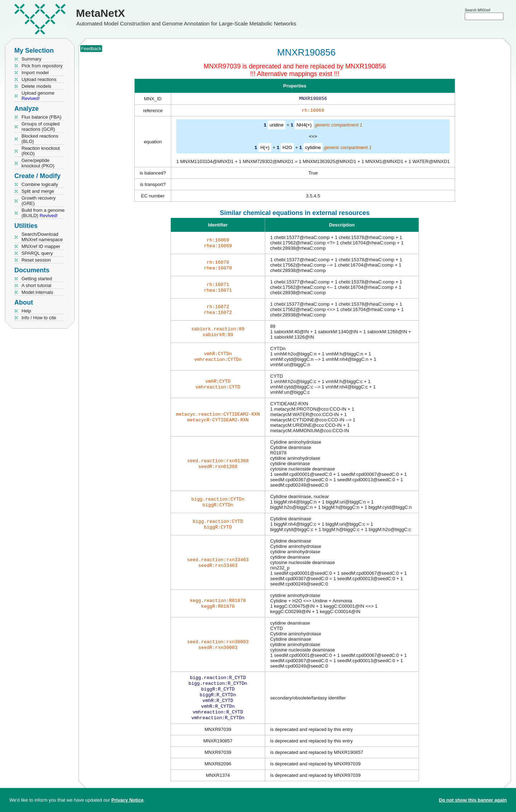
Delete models (36, 86)
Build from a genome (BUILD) (43, 213)
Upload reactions (39, 79)
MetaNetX (101, 13)
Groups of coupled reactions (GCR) (40, 126)
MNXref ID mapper (41, 246)
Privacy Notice (128, 800)
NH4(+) (304, 126)
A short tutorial (36, 285)
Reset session (36, 260)
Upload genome (38, 96)
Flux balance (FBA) (41, 117)
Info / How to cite (39, 318)
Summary (32, 59)
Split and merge (38, 191)
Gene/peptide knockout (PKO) (38, 163)
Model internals (37, 292)
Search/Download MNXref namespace (42, 237)
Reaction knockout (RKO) (41, 151)
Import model (35, 73)
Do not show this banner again (473, 800)
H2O (287, 149)
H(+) (265, 149)
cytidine (313, 149)
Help (26, 311)
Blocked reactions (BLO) (40, 139)
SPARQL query (37, 253)
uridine (276, 126)
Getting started (37, 279)
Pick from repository (42, 66)
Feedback (91, 49)
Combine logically (40, 184)
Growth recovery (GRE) (39, 201)
